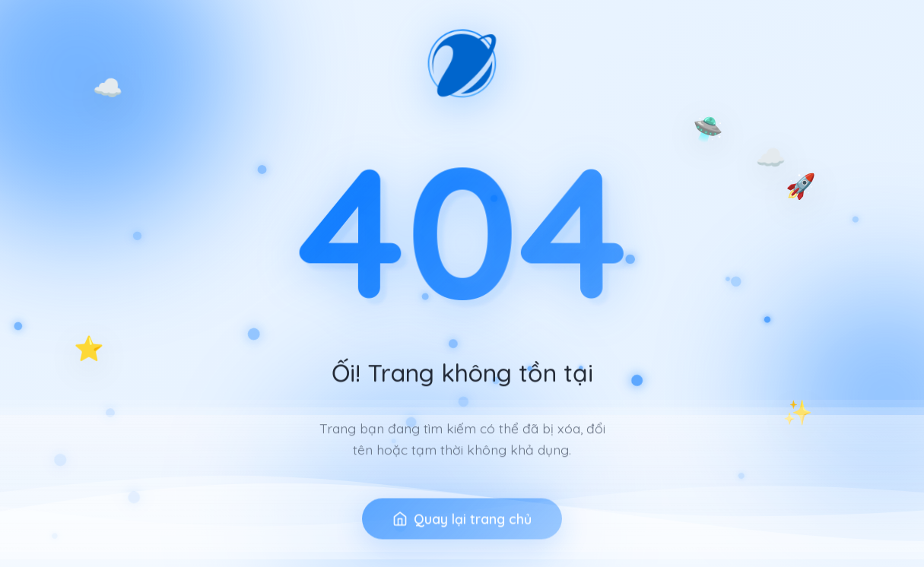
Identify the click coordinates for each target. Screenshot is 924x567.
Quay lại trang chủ (462, 537)
